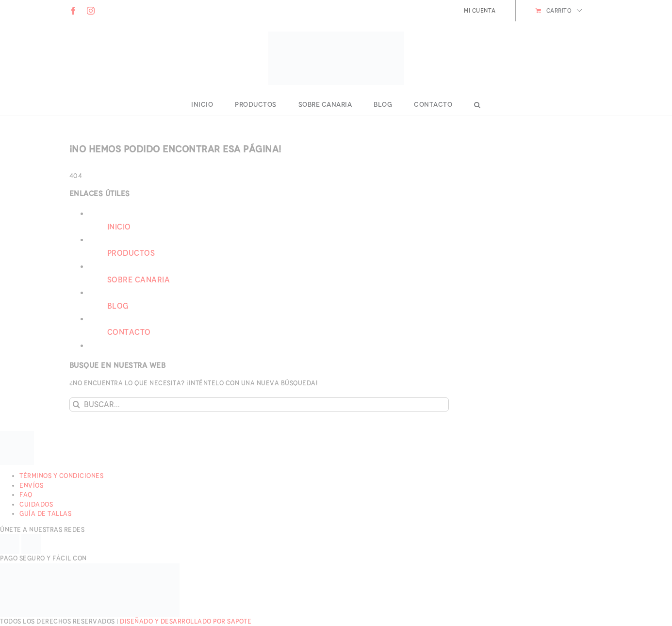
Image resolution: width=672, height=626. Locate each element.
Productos (131, 253)
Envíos (31, 486)
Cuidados (36, 504)
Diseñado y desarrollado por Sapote (186, 621)
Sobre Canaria (139, 280)
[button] (477, 105)
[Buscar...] (259, 404)
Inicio (119, 227)
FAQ (26, 495)
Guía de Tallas (45, 514)
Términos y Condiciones (61, 476)
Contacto (129, 332)
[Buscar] (76, 404)
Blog (118, 306)
